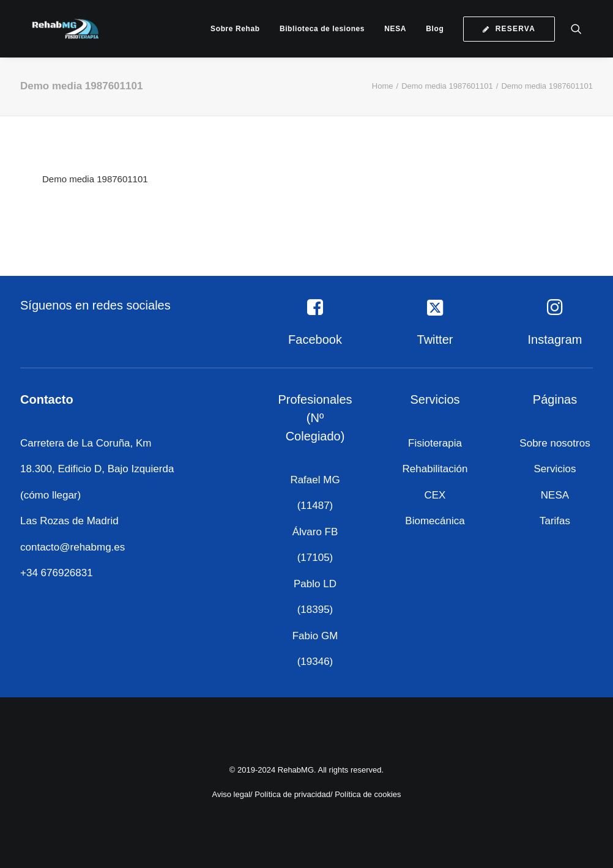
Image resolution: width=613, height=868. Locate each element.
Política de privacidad (292, 794)
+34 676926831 (57, 573)
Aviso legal (231, 794)
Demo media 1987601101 (447, 86)
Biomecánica (435, 521)
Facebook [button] (315, 339)
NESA (395, 29)
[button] (582, 29)
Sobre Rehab (235, 29)
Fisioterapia (435, 443)
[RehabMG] (57, 29)
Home (383, 86)
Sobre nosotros (555, 443)
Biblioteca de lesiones (322, 29)
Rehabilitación (435, 469)
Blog (435, 29)
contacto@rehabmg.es (72, 547)
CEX (435, 495)
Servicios (555, 469)
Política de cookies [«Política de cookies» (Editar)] (368, 794)
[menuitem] (235, 29)
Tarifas (555, 521)
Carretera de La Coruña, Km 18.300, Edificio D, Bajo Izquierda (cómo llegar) (97, 469)
